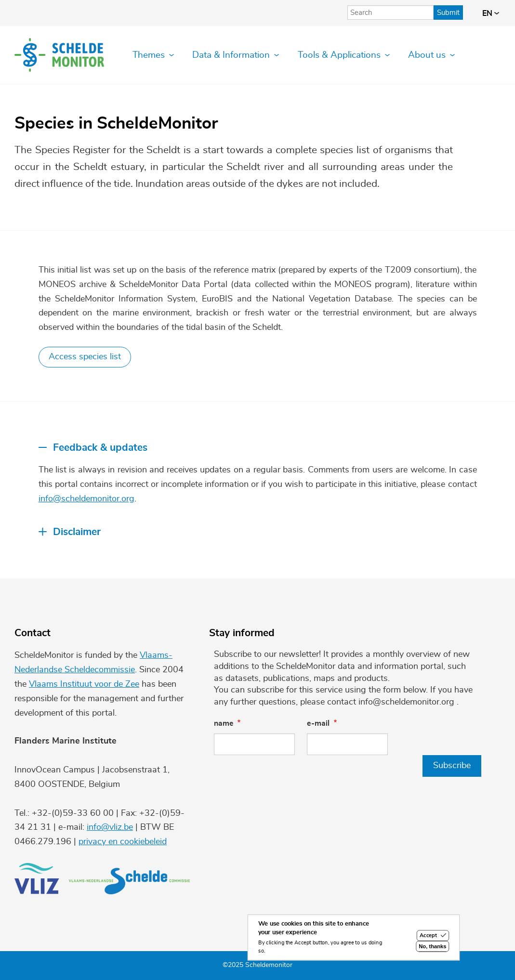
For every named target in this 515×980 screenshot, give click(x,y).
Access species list (85, 357)
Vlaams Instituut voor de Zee (84, 684)
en (491, 13)
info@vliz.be (110, 827)
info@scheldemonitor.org (86, 499)
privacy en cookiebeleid (123, 842)
